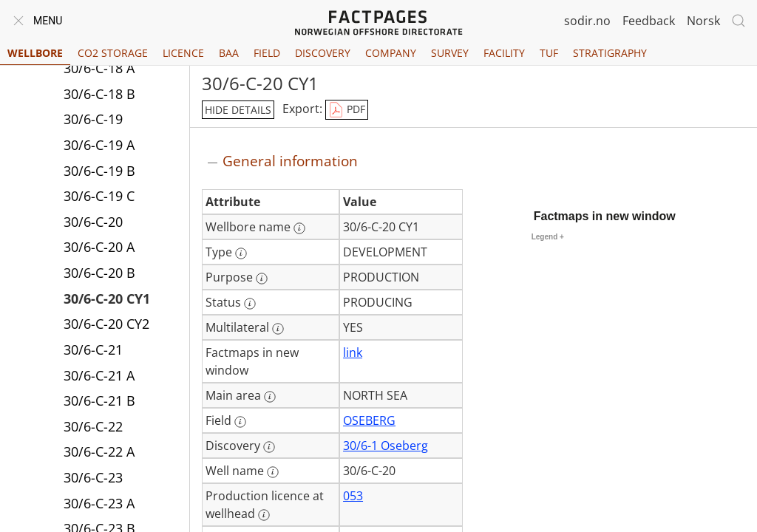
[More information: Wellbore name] (299, 228)
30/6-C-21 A (99, 375)
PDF (347, 110)
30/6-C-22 (93, 426)
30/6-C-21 (93, 349)
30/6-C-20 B (99, 273)
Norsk (703, 21)
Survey (450, 53)
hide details (238, 110)
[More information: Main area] (270, 397)
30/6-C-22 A (99, 451)
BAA (229, 53)
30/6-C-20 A (99, 247)
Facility (504, 53)
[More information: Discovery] (269, 447)
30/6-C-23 (93, 477)
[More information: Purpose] (262, 279)
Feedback (649, 21)
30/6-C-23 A (99, 503)
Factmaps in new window (605, 216)
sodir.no (587, 21)
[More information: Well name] (273, 472)
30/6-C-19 (93, 119)
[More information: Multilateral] (278, 329)
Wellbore (35, 53)
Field (267, 53)
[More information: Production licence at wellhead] (264, 515)
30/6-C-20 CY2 (106, 324)
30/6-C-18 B (99, 94)
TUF (549, 53)
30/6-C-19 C (99, 196)
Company (391, 53)
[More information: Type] (241, 253)
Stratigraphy (610, 53)
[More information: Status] (250, 304)
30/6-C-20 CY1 (107, 299)
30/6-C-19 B (99, 171)
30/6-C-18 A (99, 68)
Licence (183, 53)
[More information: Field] (240, 422)
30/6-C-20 (93, 222)
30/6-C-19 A (99, 145)
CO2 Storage (113, 53)
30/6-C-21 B (99, 400)
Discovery (323, 53)
